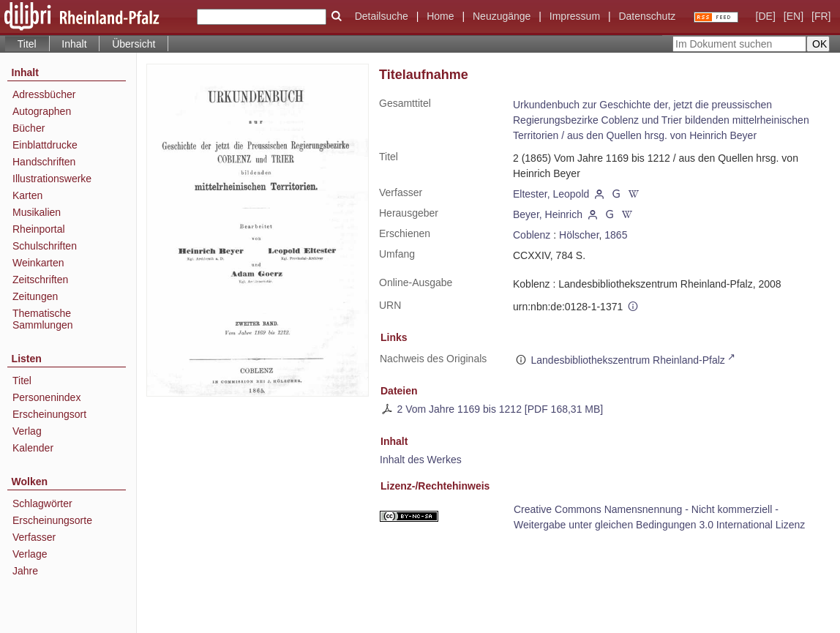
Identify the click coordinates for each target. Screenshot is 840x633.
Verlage (30, 554)
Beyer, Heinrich (548, 214)
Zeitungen (35, 296)
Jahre (25, 571)
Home (440, 16)
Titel (22, 381)
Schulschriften (45, 246)
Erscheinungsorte (52, 520)
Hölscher (579, 235)
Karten (27, 195)
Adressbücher (44, 94)
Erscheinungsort (49, 414)
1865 (616, 235)
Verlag (27, 431)
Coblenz (532, 235)
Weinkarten (38, 263)
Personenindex (46, 397)
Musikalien (37, 212)
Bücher (29, 128)
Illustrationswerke (52, 179)
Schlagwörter (42, 503)
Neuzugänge (502, 16)
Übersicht (134, 44)
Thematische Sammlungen (43, 319)
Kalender (33, 448)
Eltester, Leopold (551, 194)
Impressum (575, 16)
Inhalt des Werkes (421, 460)
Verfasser (34, 537)
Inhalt (74, 44)
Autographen (42, 111)
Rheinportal (39, 229)
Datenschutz (647, 16)
